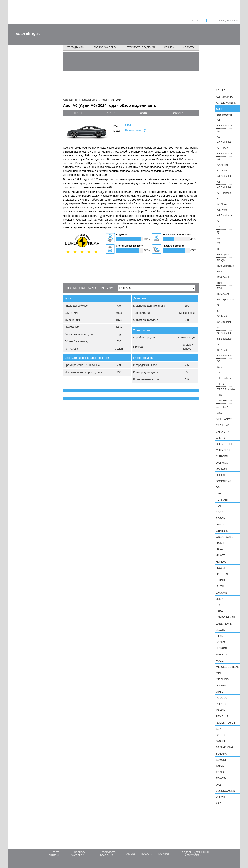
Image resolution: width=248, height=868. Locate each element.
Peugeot (222, 698)
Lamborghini (225, 617)
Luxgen (221, 648)
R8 (219, 249)
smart (221, 741)
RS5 (219, 283)
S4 (219, 311)
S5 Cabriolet (224, 333)
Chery (221, 438)
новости (177, 113)
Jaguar (221, 593)
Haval (220, 549)
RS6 (219, 288)
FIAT (219, 506)
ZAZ (218, 803)
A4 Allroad (223, 165)
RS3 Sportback (225, 266)
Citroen (222, 456)
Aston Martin (226, 103)
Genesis (222, 531)
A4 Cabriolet (224, 176)
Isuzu (220, 586)
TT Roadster (224, 378)
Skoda (221, 735)
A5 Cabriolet (224, 187)
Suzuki (221, 760)
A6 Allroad (223, 204)
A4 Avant (222, 170)
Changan (223, 432)
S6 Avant (222, 350)
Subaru (221, 754)
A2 (219, 131)
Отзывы (169, 47)
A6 (219, 198)
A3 (219, 137)
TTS (219, 395)
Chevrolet (224, 444)
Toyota (221, 778)
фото (144, 113)
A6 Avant (222, 210)
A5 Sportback (225, 193)
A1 (219, 120)
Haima (220, 543)
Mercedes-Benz (228, 667)
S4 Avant (222, 316)
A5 (219, 182)
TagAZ (220, 766)
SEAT (219, 729)
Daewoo (222, 463)
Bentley (222, 407)
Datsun (221, 469)
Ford (220, 512)
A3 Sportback (225, 154)
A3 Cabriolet (224, 142)
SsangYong (225, 747)
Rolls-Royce (226, 723)
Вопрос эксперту (105, 47)
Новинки (163, 854)
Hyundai (222, 574)
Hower (221, 568)
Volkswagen (225, 791)
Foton (221, 518)
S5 (219, 328)
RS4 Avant (223, 277)
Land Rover (225, 624)
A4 (219, 159)
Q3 (219, 227)
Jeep (219, 599)
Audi (100, 192)
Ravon (221, 710)
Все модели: (225, 115)
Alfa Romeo (225, 97)
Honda (221, 562)
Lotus (220, 642)
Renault (222, 716)
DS (218, 487)
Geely (220, 524)
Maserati (223, 655)
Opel (219, 692)
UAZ (219, 785)
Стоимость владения (141, 47)
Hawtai (221, 555)
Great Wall (224, 537)
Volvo (220, 797)
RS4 (219, 271)
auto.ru (28, 33)
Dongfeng (224, 481)
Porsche (223, 704)
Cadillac (222, 425)
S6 (219, 344)
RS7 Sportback (225, 299)
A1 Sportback (225, 126)
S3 (219, 305)
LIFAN (220, 636)
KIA (218, 605)
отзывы (112, 113)
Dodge (221, 475)
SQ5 (220, 367)
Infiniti (221, 580)
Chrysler (223, 450)
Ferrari (222, 500)
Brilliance (224, 419)
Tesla (220, 772)
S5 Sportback (225, 339)
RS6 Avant (223, 294)
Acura (221, 90)
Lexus (220, 630)
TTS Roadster (225, 401)
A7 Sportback (225, 215)
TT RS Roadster (226, 389)
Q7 (219, 238)
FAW (219, 494)
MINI (219, 673)
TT (219, 372)
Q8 (219, 243)
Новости (189, 47)
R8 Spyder (223, 255)
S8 (219, 361)
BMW (219, 413)
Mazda (221, 661)
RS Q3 (221, 260)
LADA (219, 611)
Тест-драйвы (76, 47)
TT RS (221, 384)
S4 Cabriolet (224, 322)
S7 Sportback (225, 356)
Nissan (221, 685)
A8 (219, 221)
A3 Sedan (223, 148)
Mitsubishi (224, 679)
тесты (78, 113)
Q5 (219, 232)
